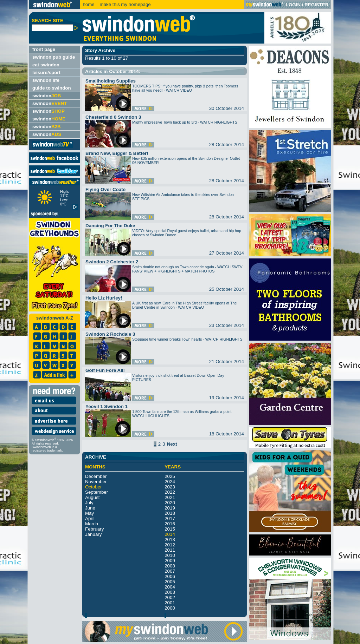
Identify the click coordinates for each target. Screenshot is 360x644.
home (88, 4)
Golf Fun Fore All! (105, 370)
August (92, 497)
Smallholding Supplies (111, 81)
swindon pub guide (54, 57)
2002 (170, 597)
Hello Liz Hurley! (104, 298)
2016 (170, 524)
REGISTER (316, 5)
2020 (170, 503)
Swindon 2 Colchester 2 (112, 262)
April (90, 518)
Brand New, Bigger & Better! (117, 153)
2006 (170, 576)
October (93, 487)
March (92, 524)
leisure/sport (46, 73)
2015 (170, 529)
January (93, 534)
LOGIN (293, 5)
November (96, 482)
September (97, 492)
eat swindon (46, 65)
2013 (170, 540)
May (89, 513)
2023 (170, 487)
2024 (170, 482)
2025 (170, 476)
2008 (170, 566)
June (90, 508)
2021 (170, 497)
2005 (170, 582)
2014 (170, 534)
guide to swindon (52, 88)
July (89, 503)
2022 (170, 492)
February (94, 529)
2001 (170, 603)
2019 (170, 508)
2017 (170, 518)
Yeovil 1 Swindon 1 (107, 406)
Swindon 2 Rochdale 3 (110, 334)
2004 (170, 587)
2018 (170, 513)
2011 (170, 550)
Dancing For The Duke (110, 226)
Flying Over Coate (105, 189)
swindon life (46, 80)
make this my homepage (125, 4)
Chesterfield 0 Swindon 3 (113, 117)
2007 (170, 571)
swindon (47, 96)
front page (44, 49)
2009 (170, 561)
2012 (170, 545)
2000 (170, 608)
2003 (170, 592)
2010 (170, 555)
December (96, 476)
